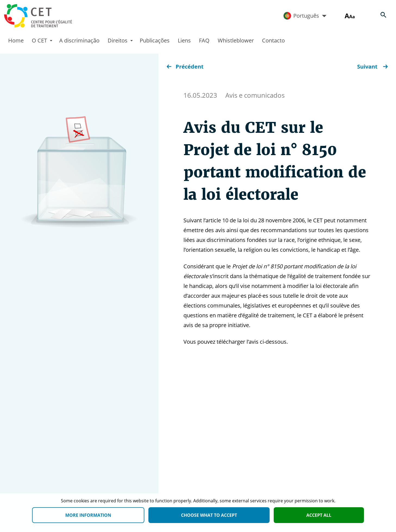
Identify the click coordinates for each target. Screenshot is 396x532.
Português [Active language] (305, 16)
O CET (39, 40)
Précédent (185, 67)
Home (16, 40)
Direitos (118, 40)
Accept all (319, 515)
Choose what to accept (209, 515)
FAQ (204, 40)
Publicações (155, 40)
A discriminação (79, 40)
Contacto (273, 40)
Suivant (372, 67)
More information (88, 515)
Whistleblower (236, 40)
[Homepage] (38, 16)
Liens (184, 40)
